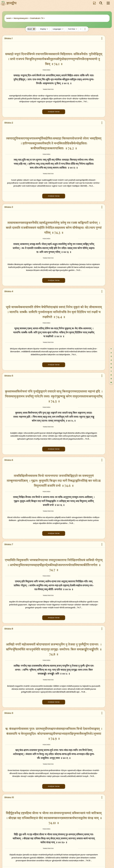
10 (111, 382)
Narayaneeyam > (22, 18)
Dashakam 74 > (38, 18)
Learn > (10, 18)
